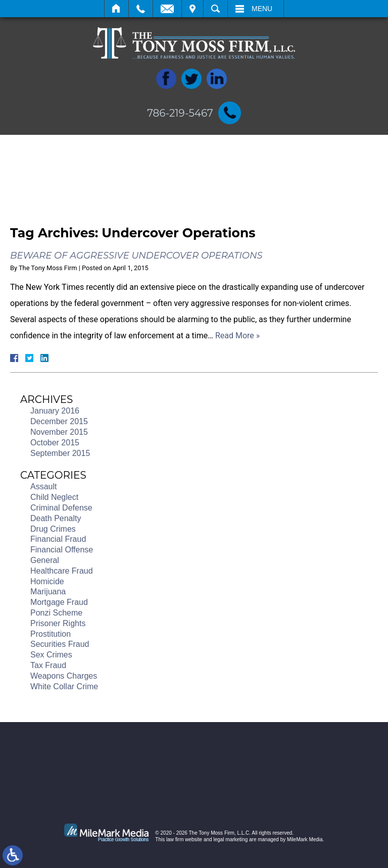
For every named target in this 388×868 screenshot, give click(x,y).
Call (141, 9)
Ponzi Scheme (56, 613)
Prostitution (51, 634)
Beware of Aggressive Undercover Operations (136, 256)
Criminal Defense (61, 508)
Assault (43, 487)
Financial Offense (62, 550)
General (45, 560)
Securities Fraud (60, 644)
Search (215, 9)
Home (116, 9)
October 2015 (55, 443)
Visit (192, 9)
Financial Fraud (58, 539)
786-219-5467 (180, 113)
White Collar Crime (64, 686)
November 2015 (59, 432)
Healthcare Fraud (62, 571)
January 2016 (55, 411)
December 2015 (59, 421)
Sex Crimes (51, 655)
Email (167, 9)
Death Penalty (56, 518)
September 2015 (60, 453)
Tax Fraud (48, 665)
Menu (262, 9)
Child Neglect (54, 497)
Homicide (47, 581)
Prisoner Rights (58, 623)
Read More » (237, 336)
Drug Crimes (53, 529)
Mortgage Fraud (59, 602)
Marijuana (48, 592)
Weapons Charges (64, 676)
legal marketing (230, 839)
